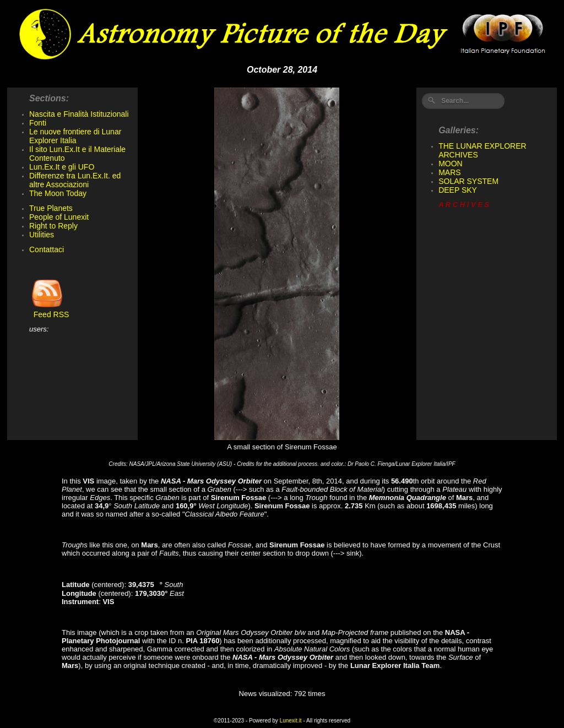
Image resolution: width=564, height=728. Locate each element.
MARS (449, 172)
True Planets (51, 208)
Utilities (42, 235)
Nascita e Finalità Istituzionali (79, 114)
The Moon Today (58, 193)
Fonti (38, 123)
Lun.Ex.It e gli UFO (62, 167)
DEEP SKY (458, 190)
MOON (451, 164)
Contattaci (47, 249)
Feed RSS (49, 311)
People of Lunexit (59, 217)
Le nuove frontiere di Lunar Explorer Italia (75, 136)
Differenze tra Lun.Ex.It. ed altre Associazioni (75, 180)
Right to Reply (53, 226)
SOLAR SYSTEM (468, 181)
